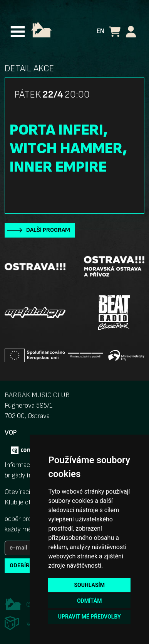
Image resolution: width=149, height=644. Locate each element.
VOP (11, 432)
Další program (48, 230)
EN (100, 31)
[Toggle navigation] (18, 32)
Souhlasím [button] (89, 585)
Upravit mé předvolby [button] (90, 617)
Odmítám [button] (90, 601)
